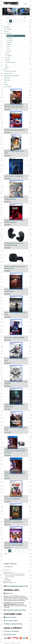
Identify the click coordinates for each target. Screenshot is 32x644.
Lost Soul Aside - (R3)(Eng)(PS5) (14, 176)
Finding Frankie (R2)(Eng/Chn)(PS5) (15, 130)
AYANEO (9, 56)
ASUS (8, 60)
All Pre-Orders (8, 29)
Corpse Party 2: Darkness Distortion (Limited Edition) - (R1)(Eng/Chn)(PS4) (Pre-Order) (15, 451)
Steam (8, 58)
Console (9, 45)
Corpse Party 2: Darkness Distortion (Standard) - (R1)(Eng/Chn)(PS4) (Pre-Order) (15, 474)
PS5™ (8, 47)
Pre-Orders (10, 38)
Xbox (8, 53)
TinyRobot (7, 570)
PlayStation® (10, 36)
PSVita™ (9, 51)
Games (7, 32)
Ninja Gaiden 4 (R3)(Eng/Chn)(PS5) (14, 338)
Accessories (10, 40)
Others (7, 67)
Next (10, 24)
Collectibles (7, 80)
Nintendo (9, 34)
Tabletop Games (8, 73)
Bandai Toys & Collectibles (12, 76)
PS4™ (8, 49)
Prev (7, 21)
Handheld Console (10, 62)
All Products (7, 27)
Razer (6, 82)
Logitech (6, 85)
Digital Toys (7, 78)
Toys (6, 69)
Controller (9, 42)
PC (6, 65)
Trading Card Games (11, 71)
